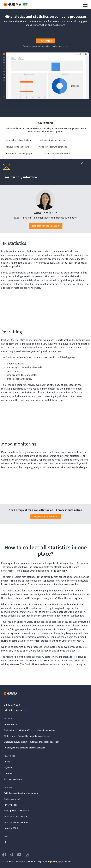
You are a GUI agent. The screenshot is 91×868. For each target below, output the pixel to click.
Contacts (8, 773)
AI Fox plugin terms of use (16, 811)
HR (5, 842)
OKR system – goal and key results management (27, 736)
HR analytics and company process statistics (25, 748)
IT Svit (58, 862)
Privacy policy (10, 805)
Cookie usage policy (13, 799)
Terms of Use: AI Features (16, 822)
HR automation (11, 724)
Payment (8, 768)
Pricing (7, 762)
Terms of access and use (15, 817)
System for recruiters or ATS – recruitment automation (29, 730)
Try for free (46, 41)
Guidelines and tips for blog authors (21, 793)
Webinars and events (14, 779)
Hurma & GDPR (11, 828)
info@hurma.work (15, 711)
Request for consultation (46, 226)
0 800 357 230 (12, 705)
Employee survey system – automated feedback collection (31, 742)
